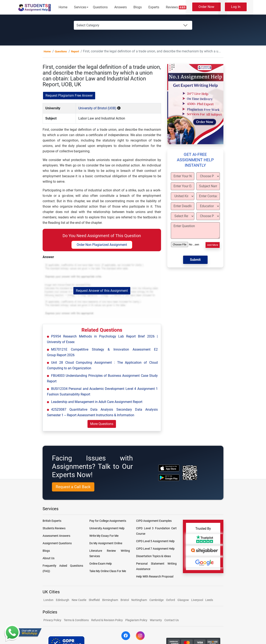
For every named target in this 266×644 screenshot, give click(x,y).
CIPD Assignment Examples (154, 521)
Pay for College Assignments (108, 521)
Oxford (171, 600)
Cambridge (156, 600)
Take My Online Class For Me (108, 571)
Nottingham (139, 600)
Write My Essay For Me (104, 536)
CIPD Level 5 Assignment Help (155, 541)
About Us (49, 558)
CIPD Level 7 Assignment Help (155, 549)
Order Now (206, 7)
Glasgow (183, 600)
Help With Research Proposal (155, 576)
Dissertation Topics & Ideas (153, 556)
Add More (213, 245)
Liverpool (197, 600)
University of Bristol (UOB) (97, 108)
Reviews (176, 7)
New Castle (79, 600)
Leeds (209, 600)
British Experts (52, 521)
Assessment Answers (56, 536)
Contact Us (172, 620)
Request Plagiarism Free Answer (69, 95)
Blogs (138, 7)
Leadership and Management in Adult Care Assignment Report (97, 402)
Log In (236, 7)
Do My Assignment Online (106, 543)
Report (75, 51)
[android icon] (169, 478)
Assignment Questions (57, 543)
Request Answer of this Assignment (102, 291)
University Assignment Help (107, 528)
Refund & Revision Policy (107, 620)
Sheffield (94, 600)
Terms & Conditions (76, 620)
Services (80, 7)
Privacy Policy (52, 620)
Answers (121, 7)
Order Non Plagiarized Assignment (102, 245)
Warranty (156, 620)
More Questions (102, 424)
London (48, 600)
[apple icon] (169, 468)
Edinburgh (63, 600)
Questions (100, 7)
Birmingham (110, 600)
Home (63, 7)
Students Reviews (54, 528)
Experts (154, 7)
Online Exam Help (101, 564)
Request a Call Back (73, 487)
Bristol (125, 600)
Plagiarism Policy (136, 620)
